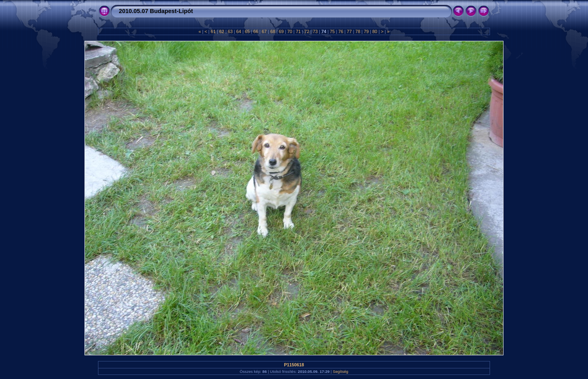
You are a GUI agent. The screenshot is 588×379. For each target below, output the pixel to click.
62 (222, 31)
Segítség (341, 371)
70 (290, 31)
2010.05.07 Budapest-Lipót (156, 11)
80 (375, 31)
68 (273, 31)
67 (264, 31)
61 (213, 31)
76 (341, 31)
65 (247, 31)
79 (366, 31)
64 (239, 31)
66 (256, 31)
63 (230, 31)
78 (358, 31)
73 (315, 31)
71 (298, 31)
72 (307, 31)
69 (281, 31)
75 (332, 31)
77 (349, 31)
